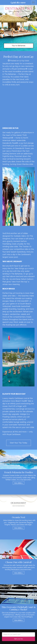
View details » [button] (19, 483)
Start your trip (18, 639)
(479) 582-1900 (18, 2)
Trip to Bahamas (18, 46)
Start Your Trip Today (19, 443)
